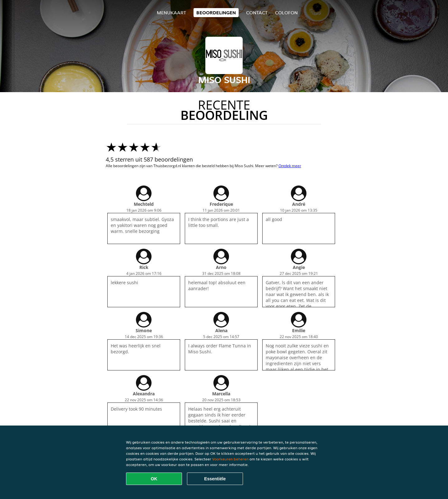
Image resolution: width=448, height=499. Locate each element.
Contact (257, 13)
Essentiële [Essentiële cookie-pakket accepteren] (215, 479)
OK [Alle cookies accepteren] (154, 479)
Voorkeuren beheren (230, 459)
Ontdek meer (290, 166)
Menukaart (171, 13)
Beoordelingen (216, 13)
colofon (286, 13)
